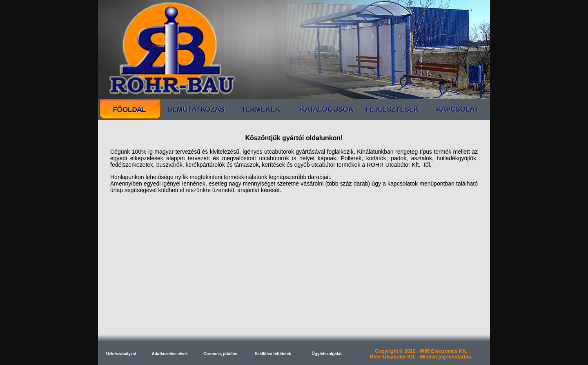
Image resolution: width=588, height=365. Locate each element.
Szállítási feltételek (273, 354)
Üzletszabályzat (121, 354)
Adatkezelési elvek (170, 354)
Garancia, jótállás (220, 354)
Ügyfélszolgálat (326, 354)
